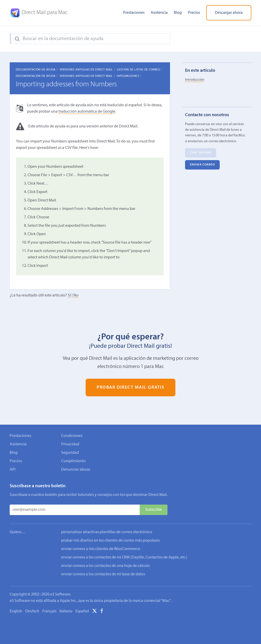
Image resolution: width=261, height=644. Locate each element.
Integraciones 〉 (130, 76)
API (13, 470)
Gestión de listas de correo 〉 (140, 70)
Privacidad (70, 444)
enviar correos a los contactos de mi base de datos (103, 574)
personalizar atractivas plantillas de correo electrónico (107, 532)
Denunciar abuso (76, 470)
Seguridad (70, 453)
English (16, 611)
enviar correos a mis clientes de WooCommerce (101, 549)
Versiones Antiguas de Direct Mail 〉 (88, 70)
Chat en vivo (201, 153)
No (76, 295)
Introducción (195, 80)
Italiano (66, 611)
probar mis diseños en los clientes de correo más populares (110, 541)
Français (49, 611)
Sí (69, 295)
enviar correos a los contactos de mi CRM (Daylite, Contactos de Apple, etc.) (124, 557)
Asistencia (159, 13)
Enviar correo (202, 165)
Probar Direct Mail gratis (130, 387)
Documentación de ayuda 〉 (38, 70)
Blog (178, 13)
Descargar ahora (229, 13)
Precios (194, 13)
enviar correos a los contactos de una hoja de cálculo (106, 566)
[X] (95, 612)
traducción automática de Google (87, 112)
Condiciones (72, 436)
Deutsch (32, 611)
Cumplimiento (73, 461)
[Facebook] (102, 612)
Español (82, 611)
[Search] (17, 39)
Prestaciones (134, 13)
